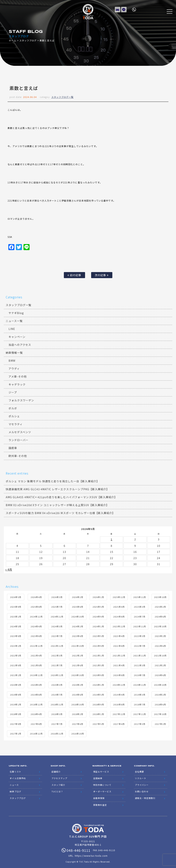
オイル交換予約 (18, 776)
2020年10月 (78, 674)
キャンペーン (17, 337)
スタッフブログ (28, 40)
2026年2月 (78, 596)
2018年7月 (140, 704)
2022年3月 (57, 655)
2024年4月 (36, 625)
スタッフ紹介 (58, 782)
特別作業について (102, 782)
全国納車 (98, 776)
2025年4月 (119, 606)
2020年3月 (57, 684)
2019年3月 (140, 694)
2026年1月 (98, 596)
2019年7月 (57, 694)
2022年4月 (36, 655)
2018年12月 (36, 704)
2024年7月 (140, 616)
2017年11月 (140, 713)
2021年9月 (16, 665)
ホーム (12, 40)
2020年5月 (16, 684)
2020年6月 (160, 674)
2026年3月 (57, 596)
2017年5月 (98, 723)
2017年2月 (160, 723)
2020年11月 (57, 674)
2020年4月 (36, 684)
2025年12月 (119, 596)
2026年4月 (36, 596)
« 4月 (9, 569)
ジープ (13, 392)
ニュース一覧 (14, 321)
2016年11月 (57, 733)
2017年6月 (78, 723)
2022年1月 (98, 655)
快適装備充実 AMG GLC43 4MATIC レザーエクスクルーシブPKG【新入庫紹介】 (57, 489)
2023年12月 (119, 625)
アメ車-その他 (18, 376)
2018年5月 (16, 713)
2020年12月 (36, 674)
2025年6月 (78, 606)
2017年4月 (119, 723)
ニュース (14, 782)
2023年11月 (140, 625)
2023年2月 (160, 635)
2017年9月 (16, 723)
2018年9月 (98, 704)
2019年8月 (36, 694)
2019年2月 (160, 694)
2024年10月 (78, 616)
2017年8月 (36, 723)
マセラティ (16, 424)
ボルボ (13, 408)
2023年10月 (160, 625)
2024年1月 (98, 625)
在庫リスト (118, 9)
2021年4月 (119, 665)
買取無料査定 (100, 801)
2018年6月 (160, 704)
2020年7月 (140, 674)
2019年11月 (140, 684)
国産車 (13, 448)
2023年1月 (16, 645)
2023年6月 (78, 635)
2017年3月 (140, 723)
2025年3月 (140, 606)
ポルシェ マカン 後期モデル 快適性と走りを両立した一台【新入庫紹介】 (52, 481)
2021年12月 (119, 655)
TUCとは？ (57, 788)
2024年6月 (160, 616)
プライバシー (142, 782)
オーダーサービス (102, 788)
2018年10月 (78, 704)
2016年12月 (36, 733)
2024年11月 (57, 616)
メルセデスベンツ (20, 432)
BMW (12, 361)
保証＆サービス (101, 770)
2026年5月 (16, 596)
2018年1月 (98, 713)
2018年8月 (119, 704)
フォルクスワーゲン (21, 400)
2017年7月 (57, 723)
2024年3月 (57, 625)
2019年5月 (98, 694)
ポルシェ (14, 416)
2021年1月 (16, 674)
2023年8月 (36, 635)
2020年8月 (119, 674)
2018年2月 (78, 713)
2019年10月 (160, 684)
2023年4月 (119, 635)
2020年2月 (78, 684)
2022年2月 (78, 655)
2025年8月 (36, 606)
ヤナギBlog (16, 313)
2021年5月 (98, 665)
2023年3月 (140, 635)
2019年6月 (78, 694)
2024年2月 (78, 625)
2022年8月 (119, 645)
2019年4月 (119, 694)
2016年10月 (78, 733)
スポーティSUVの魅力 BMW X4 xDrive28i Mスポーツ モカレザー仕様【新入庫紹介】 (60, 513)
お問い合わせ (142, 788)
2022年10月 (78, 645)
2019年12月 (119, 684)
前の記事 (74, 275)
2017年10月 (160, 713)
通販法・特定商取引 (145, 794)
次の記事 (102, 275)
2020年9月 (98, 674)
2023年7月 (57, 635)
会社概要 (139, 770)
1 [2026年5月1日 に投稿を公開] (111, 539)
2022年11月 (57, 645)
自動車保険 (99, 794)
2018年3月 (57, 713)
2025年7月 (57, 606)
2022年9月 (98, 645)
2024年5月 (16, 625)
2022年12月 (36, 645)
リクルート (141, 776)
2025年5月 (98, 606)
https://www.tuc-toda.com (91, 851)
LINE (124, 9)
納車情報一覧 (14, 353)
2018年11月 (57, 704)
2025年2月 (160, 606)
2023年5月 (98, 635)
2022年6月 (160, 645)
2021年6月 (78, 665)
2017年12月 (119, 713)
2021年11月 (140, 655)
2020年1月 (98, 684)
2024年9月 (98, 616)
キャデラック (17, 384)
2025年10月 (160, 596)
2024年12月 (36, 616)
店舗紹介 (56, 770)
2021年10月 (160, 655)
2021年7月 (57, 665)
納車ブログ (15, 788)
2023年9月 (16, 635)
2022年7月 (140, 645)
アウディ (14, 368)
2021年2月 (160, 665)
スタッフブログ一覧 (62, 97)
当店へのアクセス (20, 345)
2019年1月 (16, 704)
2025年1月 (16, 616)
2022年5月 (16, 655)
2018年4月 (36, 713)
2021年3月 (140, 665)
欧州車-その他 (18, 456)
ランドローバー (18, 440)
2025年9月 (16, 606)
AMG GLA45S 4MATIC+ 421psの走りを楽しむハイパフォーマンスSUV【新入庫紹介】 (61, 497)
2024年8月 (119, 616)
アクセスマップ (59, 776)
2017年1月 (16, 733)
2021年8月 (36, 665)
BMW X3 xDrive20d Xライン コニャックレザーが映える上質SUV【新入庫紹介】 (57, 505)
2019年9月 (16, 694)
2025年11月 (140, 596)
